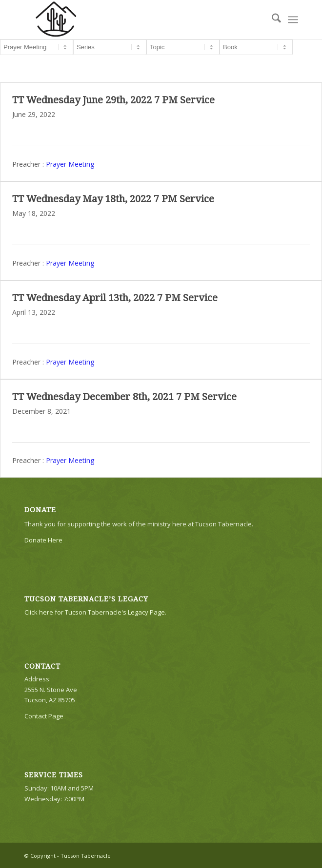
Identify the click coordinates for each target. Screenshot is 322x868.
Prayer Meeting (70, 164)
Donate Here (43, 540)
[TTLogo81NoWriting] (134, 19)
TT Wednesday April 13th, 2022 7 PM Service (115, 298)
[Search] (272, 19)
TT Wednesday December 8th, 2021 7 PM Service (124, 397)
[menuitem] (272, 19)
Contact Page (44, 716)
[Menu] (293, 19)
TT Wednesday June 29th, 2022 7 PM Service (113, 100)
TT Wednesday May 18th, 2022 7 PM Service (113, 199)
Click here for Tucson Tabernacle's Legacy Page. (95, 612)
